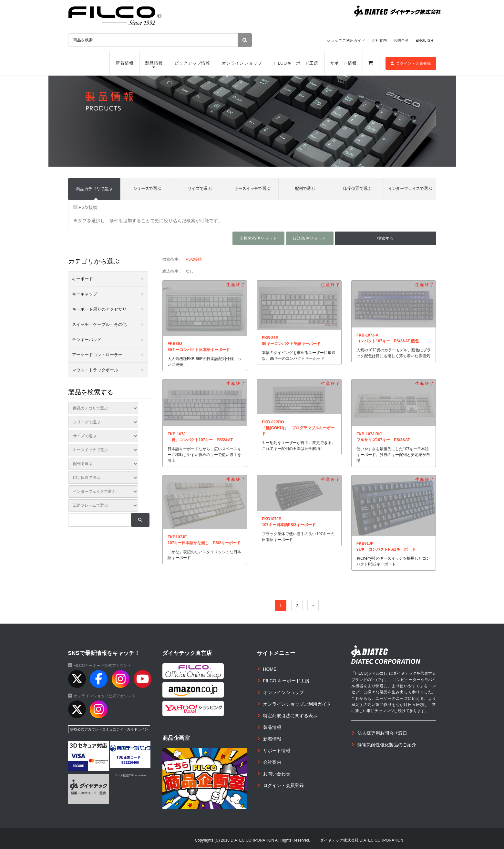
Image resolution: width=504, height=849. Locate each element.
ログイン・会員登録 (411, 63)
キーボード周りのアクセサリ (99, 309)
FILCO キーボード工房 (286, 681)
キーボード (82, 279)
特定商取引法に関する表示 (290, 716)
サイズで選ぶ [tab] (200, 188)
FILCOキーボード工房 (296, 63)
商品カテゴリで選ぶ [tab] (94, 189)
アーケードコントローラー (97, 355)
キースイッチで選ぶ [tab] (252, 188)
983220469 (130, 763)
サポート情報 (343, 63)
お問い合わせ (277, 774)
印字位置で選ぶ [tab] (357, 188)
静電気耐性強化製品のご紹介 (387, 745)
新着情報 (125, 63)
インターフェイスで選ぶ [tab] (410, 188)
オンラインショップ (242, 63)
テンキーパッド (87, 340)
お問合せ (401, 40)
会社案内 (379, 40)
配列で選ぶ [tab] (305, 188)
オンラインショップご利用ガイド (297, 704)
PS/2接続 (85, 207)
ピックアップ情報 (192, 63)
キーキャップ (85, 294)
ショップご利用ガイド (346, 40)
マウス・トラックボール (95, 370)
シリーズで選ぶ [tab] (147, 188)
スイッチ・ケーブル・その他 (99, 324)
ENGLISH (424, 40)
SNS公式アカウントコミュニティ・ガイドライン (109, 729)
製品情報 (154, 63)
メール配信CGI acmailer (130, 775)
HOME (270, 669)
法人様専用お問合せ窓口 (382, 733)
